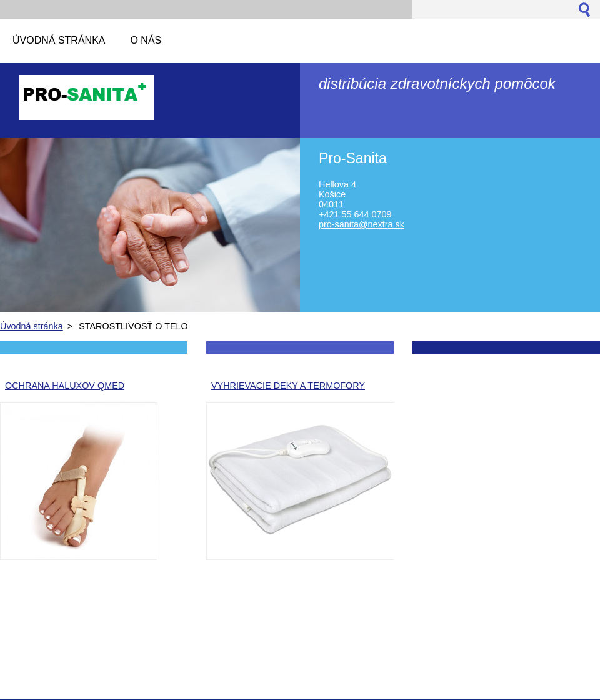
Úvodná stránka (32, 326)
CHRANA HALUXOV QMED (68, 386)
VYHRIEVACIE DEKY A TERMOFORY (288, 386)
